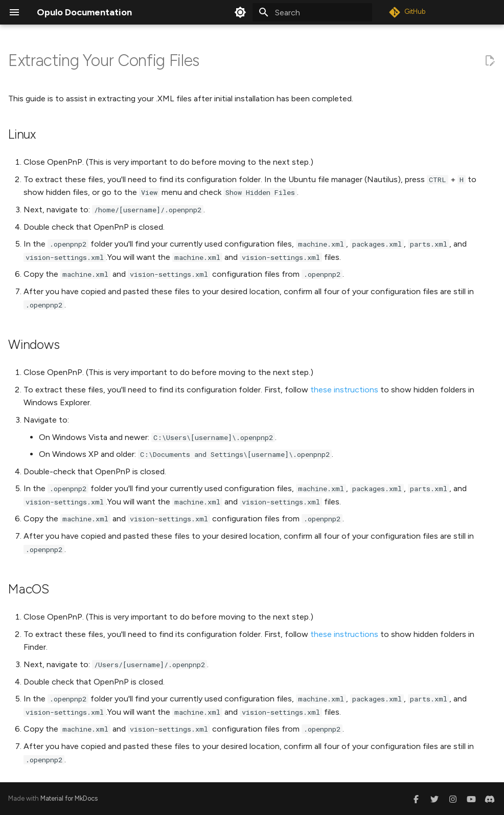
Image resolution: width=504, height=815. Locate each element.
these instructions (344, 390)
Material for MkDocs (69, 798)
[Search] (312, 12)
